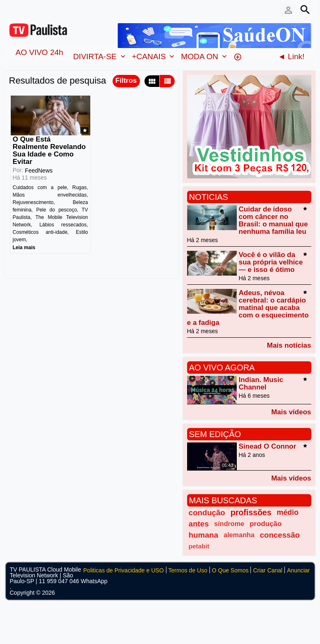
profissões (251, 512)
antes (199, 524)
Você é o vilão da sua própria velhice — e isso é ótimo (271, 262)
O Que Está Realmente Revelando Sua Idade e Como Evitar (49, 150)
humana (204, 535)
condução (207, 513)
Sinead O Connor (268, 446)
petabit (199, 546)
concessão (280, 535)
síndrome (229, 524)
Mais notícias (289, 345)
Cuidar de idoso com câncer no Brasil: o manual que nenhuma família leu (273, 220)
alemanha (239, 535)
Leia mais (24, 248)
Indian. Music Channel (261, 383)
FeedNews (39, 171)
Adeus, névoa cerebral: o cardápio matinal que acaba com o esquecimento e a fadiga (248, 308)
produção (266, 524)
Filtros (126, 80)
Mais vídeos (291, 412)
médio (288, 512)
